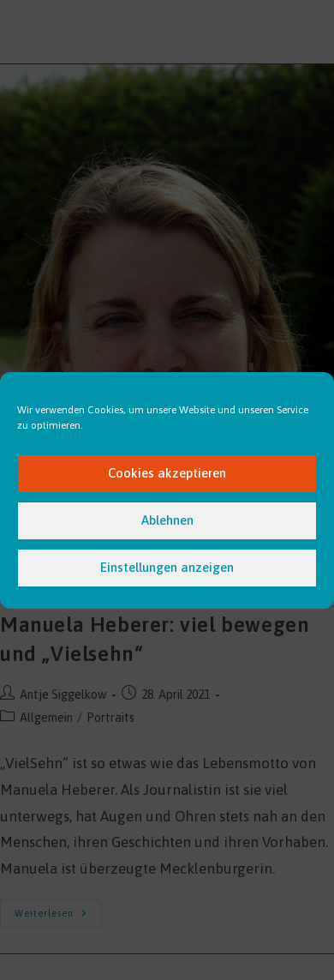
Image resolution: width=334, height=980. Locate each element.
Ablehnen (167, 520)
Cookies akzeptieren (167, 473)
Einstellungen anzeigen (167, 567)
